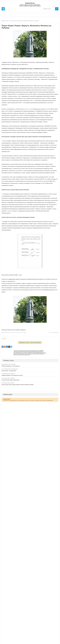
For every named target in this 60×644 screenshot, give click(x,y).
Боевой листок (5, 21)
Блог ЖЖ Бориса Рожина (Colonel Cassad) (17, 332)
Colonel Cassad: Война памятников (11, 380)
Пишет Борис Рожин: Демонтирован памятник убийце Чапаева (18, 385)
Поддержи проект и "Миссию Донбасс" (30, 342)
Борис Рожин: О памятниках (9, 371)
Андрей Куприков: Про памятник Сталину (12, 375)
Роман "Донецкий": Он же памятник (11, 366)
